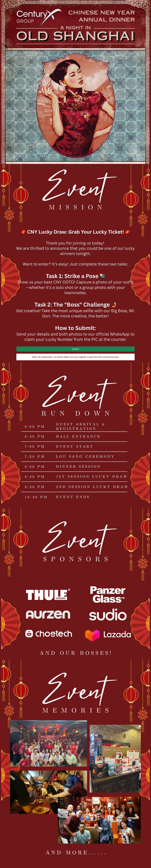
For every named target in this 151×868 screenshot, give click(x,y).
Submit (76, 349)
